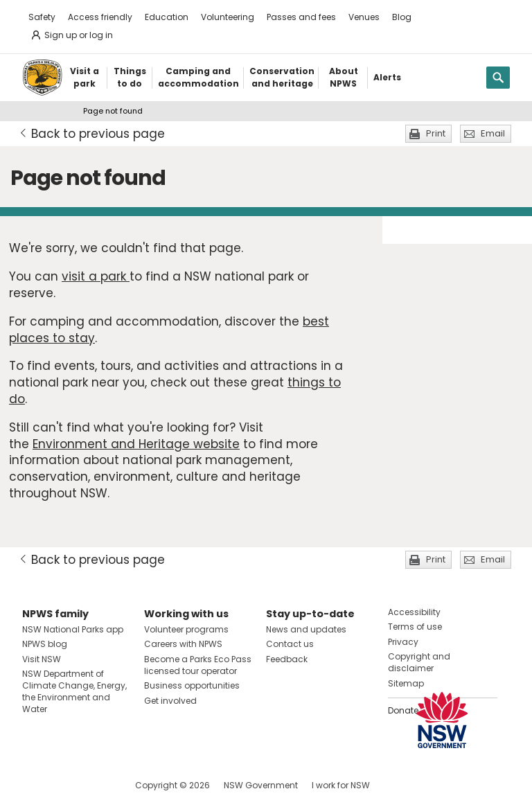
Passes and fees (301, 17)
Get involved (170, 701)
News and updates (306, 629)
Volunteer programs (186, 629)
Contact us (290, 644)
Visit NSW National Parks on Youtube (95, 785)
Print (436, 133)
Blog (402, 17)
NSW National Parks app (73, 629)
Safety (42, 17)
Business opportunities (192, 685)
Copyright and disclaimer (419, 662)
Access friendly (100, 17)
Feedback (287, 659)
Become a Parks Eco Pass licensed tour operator (198, 665)
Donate (403, 710)
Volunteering (228, 17)
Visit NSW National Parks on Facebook (35, 785)
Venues (364, 17)
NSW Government (261, 785)
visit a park (96, 276)
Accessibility (414, 612)
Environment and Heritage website (136, 444)
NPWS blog (45, 644)
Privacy (403, 642)
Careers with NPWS (183, 644)
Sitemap (406, 683)
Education (167, 17)
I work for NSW (341, 785)
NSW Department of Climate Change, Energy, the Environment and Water (74, 691)
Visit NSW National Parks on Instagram (65, 785)
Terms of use (415, 627)
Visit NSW (42, 659)
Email (493, 133)
